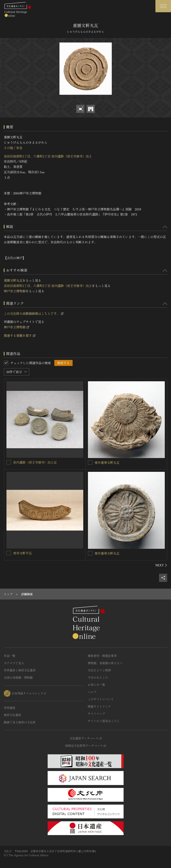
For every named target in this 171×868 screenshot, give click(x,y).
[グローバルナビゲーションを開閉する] (163, 6)
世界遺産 (10, 708)
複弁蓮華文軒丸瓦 (107, 462)
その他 (8, 148)
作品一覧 (10, 656)
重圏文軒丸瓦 (13, 280)
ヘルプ (92, 692)
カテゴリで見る (14, 663)
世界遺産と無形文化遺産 (20, 670)
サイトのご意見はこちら (104, 721)
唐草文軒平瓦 (22, 553)
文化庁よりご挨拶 (99, 670)
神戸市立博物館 (15, 291)
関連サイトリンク (99, 706)
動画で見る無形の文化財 (20, 722)
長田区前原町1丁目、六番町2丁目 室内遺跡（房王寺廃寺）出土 (48, 156)
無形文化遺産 (12, 715)
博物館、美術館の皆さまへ (105, 663)
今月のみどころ (98, 677)
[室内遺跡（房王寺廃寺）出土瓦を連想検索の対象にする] (9, 462)
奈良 (19, 148)
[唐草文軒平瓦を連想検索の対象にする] (9, 553)
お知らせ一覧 (96, 685)
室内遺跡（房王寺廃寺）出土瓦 (35, 462)
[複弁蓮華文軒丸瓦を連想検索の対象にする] (90, 462)
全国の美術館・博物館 (18, 677)
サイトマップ (96, 714)
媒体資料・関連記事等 (102, 656)
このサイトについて (101, 699)
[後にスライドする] (161, 565)
